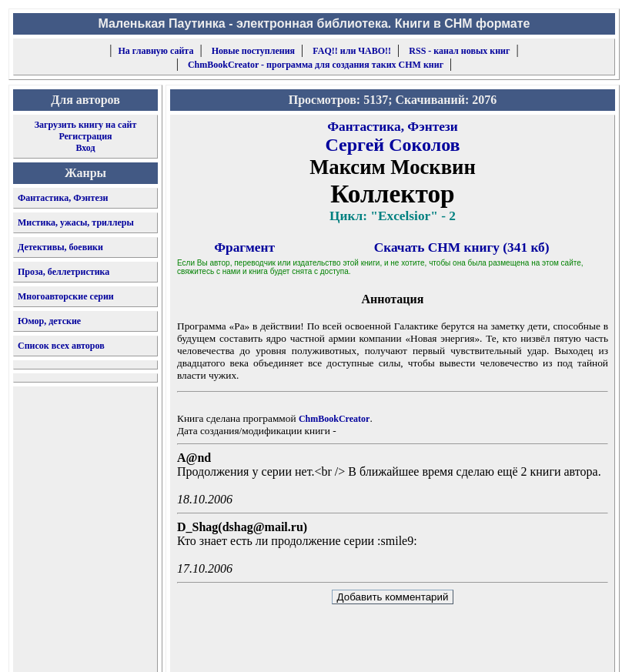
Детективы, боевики (60, 247)
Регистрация (85, 136)
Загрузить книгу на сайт (86, 125)
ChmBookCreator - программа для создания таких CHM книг (316, 65)
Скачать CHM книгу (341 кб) (462, 247)
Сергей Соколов (392, 145)
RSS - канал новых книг (459, 51)
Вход (85, 148)
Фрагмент (244, 247)
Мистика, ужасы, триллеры (76, 222)
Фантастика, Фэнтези (63, 198)
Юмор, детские (49, 321)
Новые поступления (253, 51)
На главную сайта (156, 51)
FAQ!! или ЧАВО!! (352, 51)
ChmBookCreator (334, 419)
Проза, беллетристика (64, 272)
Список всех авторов (61, 346)
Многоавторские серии (66, 296)
